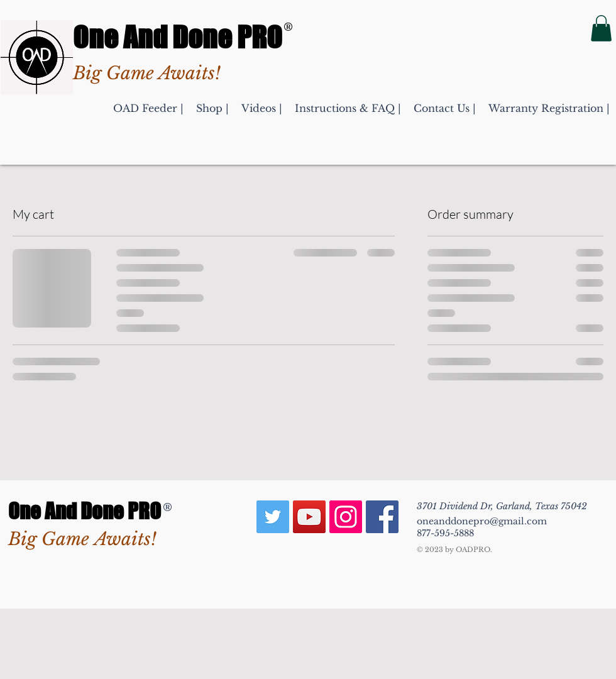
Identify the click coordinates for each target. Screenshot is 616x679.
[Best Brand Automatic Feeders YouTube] (309, 517)
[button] (601, 28)
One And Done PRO (178, 37)
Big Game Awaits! (82, 539)
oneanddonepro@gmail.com (482, 521)
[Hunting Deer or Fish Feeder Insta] (346, 517)
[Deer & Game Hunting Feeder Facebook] (382, 517)
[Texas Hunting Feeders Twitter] (273, 517)
